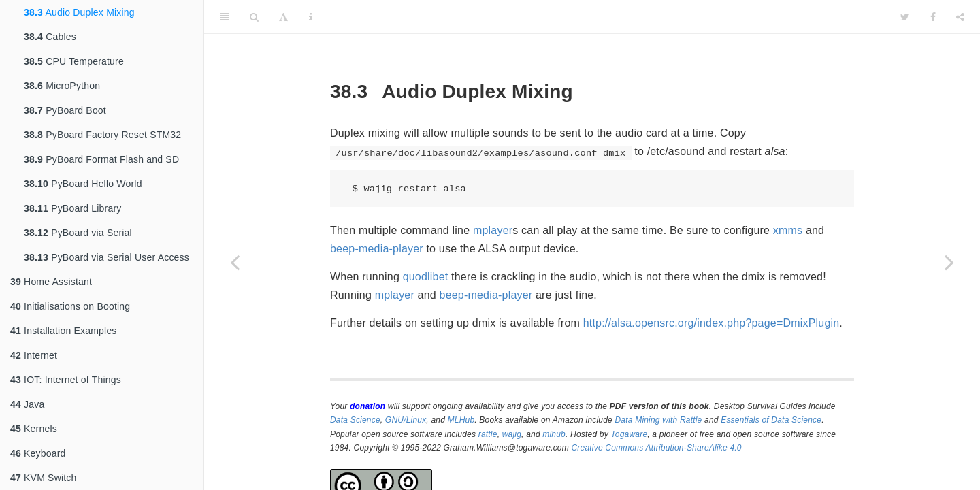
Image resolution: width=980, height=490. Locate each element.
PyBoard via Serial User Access (107, 257)
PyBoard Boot (65, 110)
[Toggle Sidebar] (225, 17)
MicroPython (62, 86)
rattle (488, 434)
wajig (512, 434)
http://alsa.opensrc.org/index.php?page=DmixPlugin (712, 323)
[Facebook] (933, 17)
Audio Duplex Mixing (79, 12)
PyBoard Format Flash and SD (101, 159)
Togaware (629, 434)
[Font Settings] (283, 17)
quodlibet (426, 277)
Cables (50, 37)
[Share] (960, 17)
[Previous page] (235, 262)
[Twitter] (905, 17)
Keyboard (38, 453)
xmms (788, 230)
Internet (34, 355)
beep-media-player (377, 249)
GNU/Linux (406, 420)
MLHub (461, 420)
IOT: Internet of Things (66, 380)
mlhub (554, 434)
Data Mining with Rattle (659, 420)
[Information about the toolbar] (311, 17)
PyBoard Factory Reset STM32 (102, 135)
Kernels (34, 429)
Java (27, 404)
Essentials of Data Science (771, 420)
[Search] (254, 17)
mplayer (493, 230)
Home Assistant (51, 282)
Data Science (355, 420)
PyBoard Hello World (83, 184)
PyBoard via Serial (78, 233)
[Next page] (949, 262)
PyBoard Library (73, 208)
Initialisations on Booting (70, 306)
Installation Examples (64, 331)
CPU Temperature (74, 61)
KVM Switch (44, 478)
